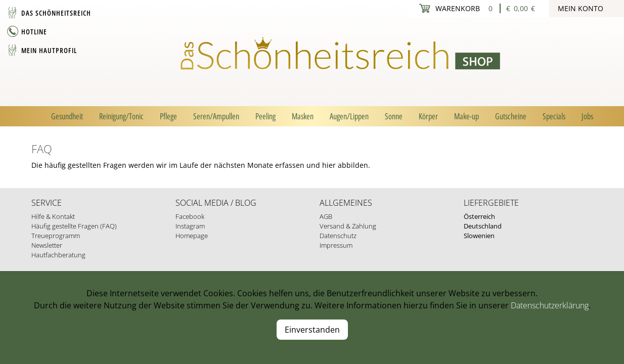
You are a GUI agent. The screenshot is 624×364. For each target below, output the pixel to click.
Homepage (192, 236)
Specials (554, 116)
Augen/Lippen (349, 116)
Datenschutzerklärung (550, 305)
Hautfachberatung (58, 255)
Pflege (168, 116)
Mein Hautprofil (49, 50)
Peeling (265, 116)
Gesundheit (67, 116)
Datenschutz (338, 236)
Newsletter (47, 245)
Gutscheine (511, 116)
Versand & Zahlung (348, 226)
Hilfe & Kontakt (53, 216)
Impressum (336, 245)
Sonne (394, 116)
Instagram (190, 226)
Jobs (587, 116)
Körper (428, 116)
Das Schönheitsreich (56, 13)
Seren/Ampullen (216, 116)
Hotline (34, 32)
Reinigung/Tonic (121, 116)
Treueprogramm (56, 236)
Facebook (190, 216)
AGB (326, 216)
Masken (303, 116)
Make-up (466, 116)
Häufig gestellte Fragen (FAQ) (74, 226)
